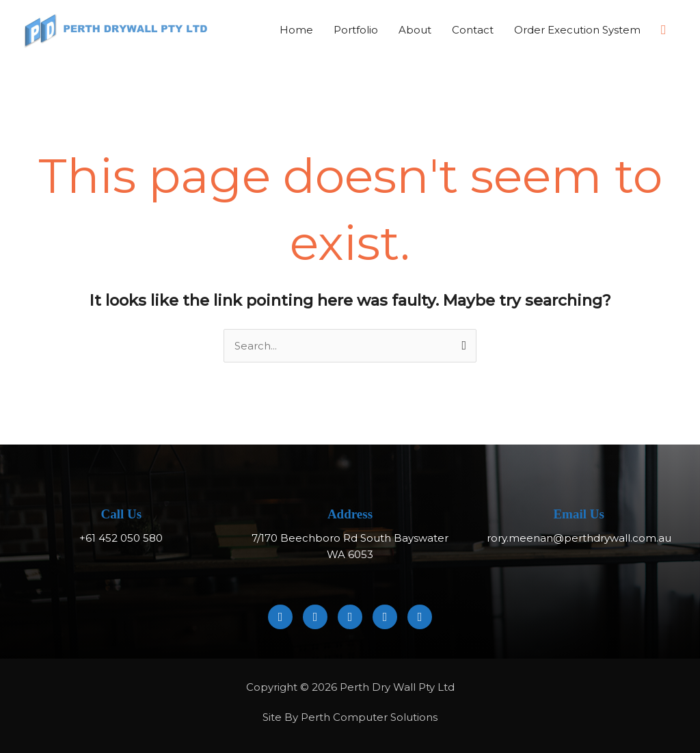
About (415, 30)
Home (296, 30)
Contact (473, 30)
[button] (663, 30)
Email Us (578, 515)
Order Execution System (577, 30)
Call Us (122, 515)
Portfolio (356, 30)
